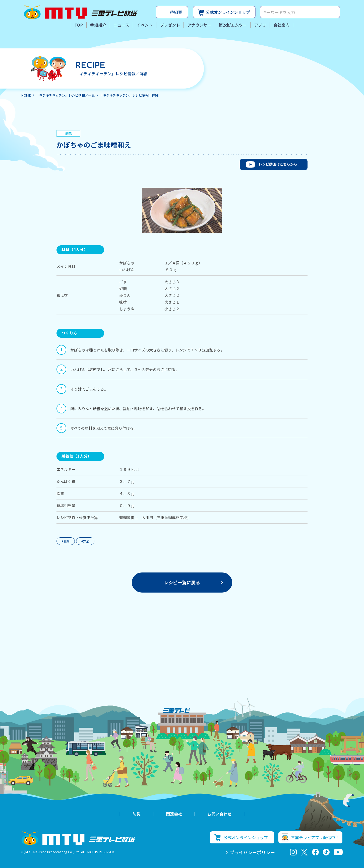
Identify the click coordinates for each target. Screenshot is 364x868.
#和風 (66, 541)
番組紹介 (98, 25)
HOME (26, 95)
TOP (79, 25)
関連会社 (174, 814)
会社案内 (281, 25)
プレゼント (170, 25)
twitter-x (304, 852)
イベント (145, 25)
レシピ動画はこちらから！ (280, 164)
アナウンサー (199, 25)
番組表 (176, 12)
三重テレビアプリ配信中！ (315, 837)
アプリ (260, 25)
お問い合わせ (219, 814)
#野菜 (85, 541)
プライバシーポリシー (252, 852)
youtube (338, 852)
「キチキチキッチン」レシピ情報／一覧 (65, 95)
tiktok (326, 852)
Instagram (293, 852)
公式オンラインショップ (228, 12)
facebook (315, 852)
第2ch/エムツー (233, 25)
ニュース (121, 25)
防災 (137, 814)
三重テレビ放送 (81, 12)
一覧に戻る (182, 582)
